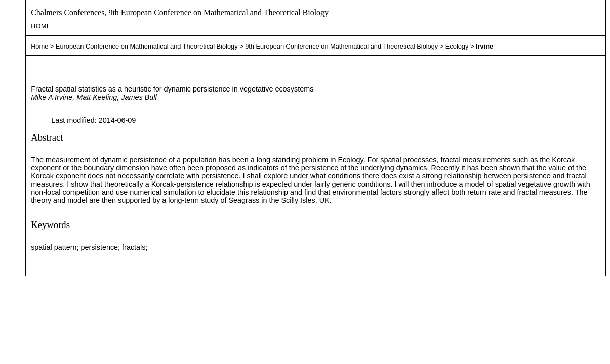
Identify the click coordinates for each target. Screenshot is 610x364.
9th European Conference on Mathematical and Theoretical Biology (341, 46)
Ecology (457, 46)
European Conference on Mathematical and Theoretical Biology (147, 46)
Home (41, 26)
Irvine (484, 46)
